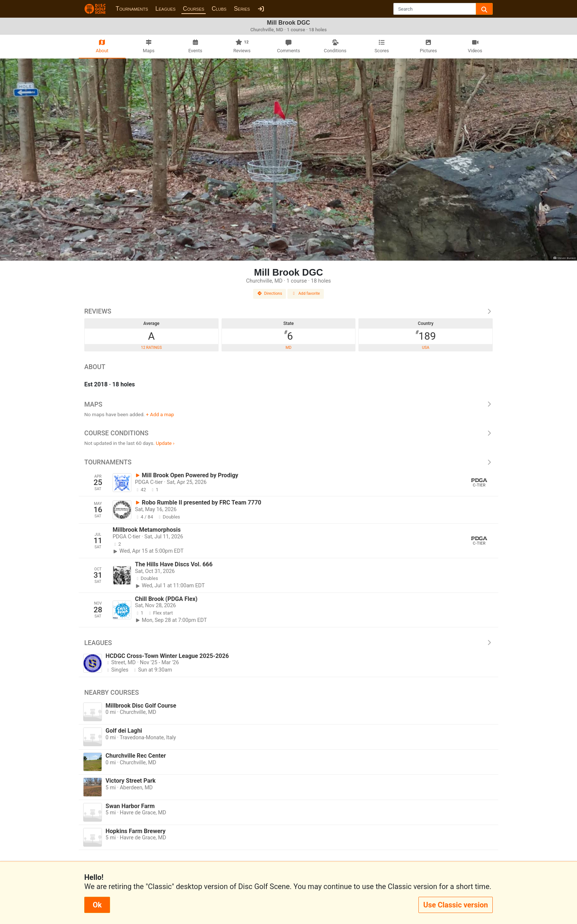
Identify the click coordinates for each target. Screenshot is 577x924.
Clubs (219, 9)
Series (242, 9)
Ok (97, 905)
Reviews (288, 311)
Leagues (165, 9)
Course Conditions (288, 433)
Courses (194, 9)
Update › (165, 443)
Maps (288, 404)
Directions (270, 293)
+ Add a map (160, 414)
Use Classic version (456, 905)
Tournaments (132, 9)
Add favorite (306, 293)
